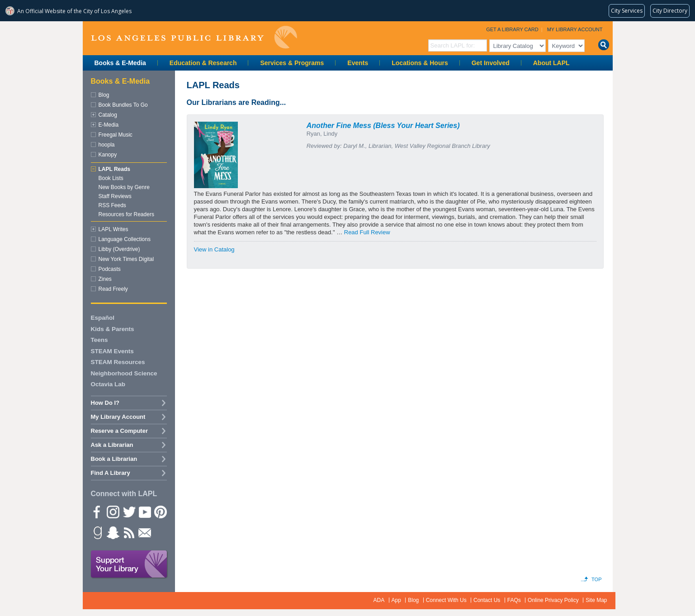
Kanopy (108, 155)
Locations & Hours (420, 63)
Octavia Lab (108, 384)
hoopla (107, 145)
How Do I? (105, 403)
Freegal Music (116, 135)
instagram (113, 512)
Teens (99, 340)
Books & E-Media (120, 63)
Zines (105, 279)
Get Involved (491, 63)
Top (596, 579)
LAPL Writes (113, 229)
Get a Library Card (512, 29)
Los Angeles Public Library (194, 37)
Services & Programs (292, 63)
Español (103, 318)
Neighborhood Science (124, 373)
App (396, 600)
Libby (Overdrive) (119, 249)
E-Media (109, 125)
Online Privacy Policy (553, 600)
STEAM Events (112, 351)
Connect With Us (446, 600)
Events (358, 63)
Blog (104, 95)
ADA (379, 600)
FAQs (514, 600)
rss (128, 532)
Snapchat (113, 532)
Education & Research (203, 63)
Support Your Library (129, 564)
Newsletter (144, 532)
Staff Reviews (115, 196)
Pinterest (160, 512)
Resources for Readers (126, 214)
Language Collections (125, 239)
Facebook (97, 512)
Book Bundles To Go (123, 105)
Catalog (108, 115)
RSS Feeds (112, 205)
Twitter (128, 512)
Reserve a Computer (119, 431)
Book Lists (111, 178)
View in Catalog (214, 249)
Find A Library (111, 473)
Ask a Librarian (112, 445)
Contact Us (487, 600)
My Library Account (575, 29)
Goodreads (97, 532)
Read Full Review (367, 232)
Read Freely (113, 289)
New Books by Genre (124, 187)
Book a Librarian (114, 459)
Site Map (596, 600)
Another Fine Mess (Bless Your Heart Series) (383, 126)
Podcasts (110, 269)
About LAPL (551, 63)
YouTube (144, 512)
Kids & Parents (113, 329)
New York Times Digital (126, 259)
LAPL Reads (114, 169)
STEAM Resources (118, 362)
